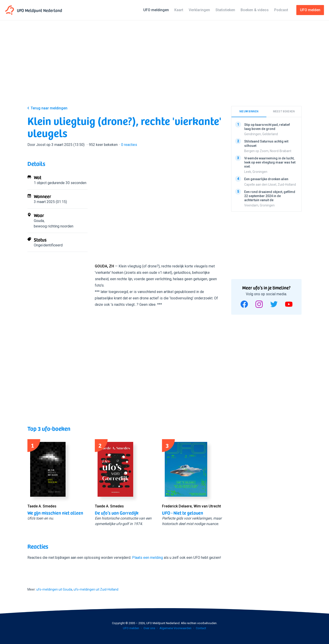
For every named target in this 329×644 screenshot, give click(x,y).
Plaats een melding (147, 558)
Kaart (179, 10)
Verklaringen (199, 10)
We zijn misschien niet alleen (55, 513)
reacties (129, 145)
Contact (201, 628)
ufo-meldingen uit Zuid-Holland (96, 589)
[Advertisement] (164, 67)
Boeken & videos (255, 10)
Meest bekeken (284, 111)
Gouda (39, 221)
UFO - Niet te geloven (183, 513)
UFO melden (131, 628)
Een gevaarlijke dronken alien (266, 179)
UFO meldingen (156, 10)
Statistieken (225, 10)
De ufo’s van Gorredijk (117, 513)
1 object (40, 183)
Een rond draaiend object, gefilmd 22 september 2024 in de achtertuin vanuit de (270, 196)
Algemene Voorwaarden (175, 628)
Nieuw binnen (249, 111)
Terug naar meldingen (49, 108)
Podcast (281, 10)
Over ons (149, 628)
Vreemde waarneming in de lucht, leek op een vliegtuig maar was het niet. (270, 162)
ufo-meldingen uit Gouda (54, 589)
